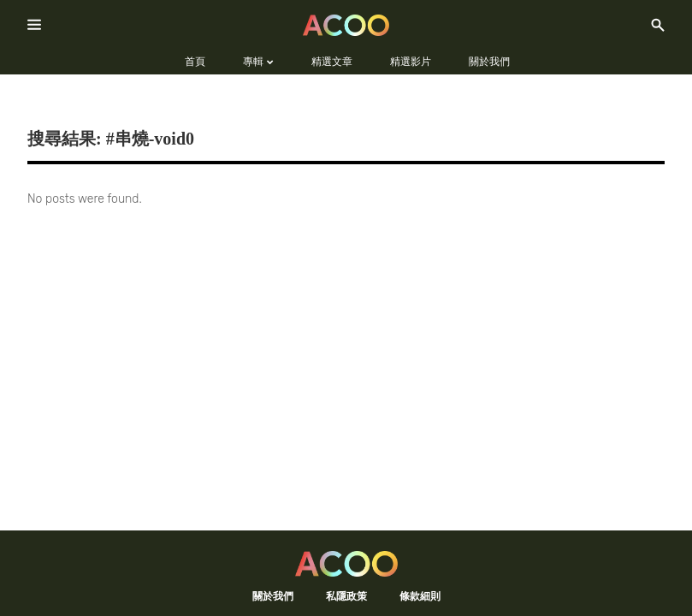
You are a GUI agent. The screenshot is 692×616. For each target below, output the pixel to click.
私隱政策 (346, 596)
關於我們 (273, 596)
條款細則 (420, 596)
